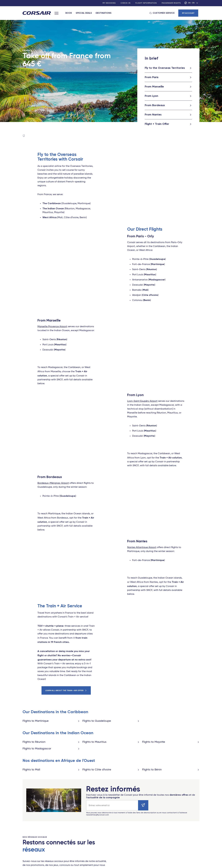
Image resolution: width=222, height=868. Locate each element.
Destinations (104, 13)
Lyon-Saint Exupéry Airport (142, 401)
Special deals (84, 13)
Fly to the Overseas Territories (165, 68)
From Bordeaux (155, 105)
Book (69, 13)
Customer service (164, 13)
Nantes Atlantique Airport (142, 547)
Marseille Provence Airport (52, 327)
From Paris (152, 77)
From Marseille (154, 87)
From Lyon (151, 96)
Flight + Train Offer (157, 124)
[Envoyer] (143, 805)
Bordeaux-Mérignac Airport (53, 483)
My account (188, 13)
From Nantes (153, 115)
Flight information (146, 3)
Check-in (126, 3)
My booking (109, 3)
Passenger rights (171, 3)
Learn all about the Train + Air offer (64, 690)
